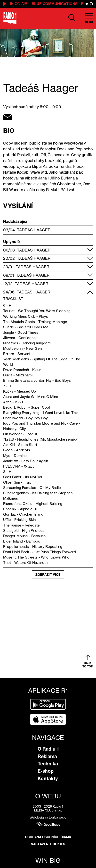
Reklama (47, 756)
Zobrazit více (48, 575)
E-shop (46, 771)
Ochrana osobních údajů (48, 837)
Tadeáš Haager (34, 230)
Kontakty (48, 779)
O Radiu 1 (48, 749)
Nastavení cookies (48, 844)
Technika (48, 764)
